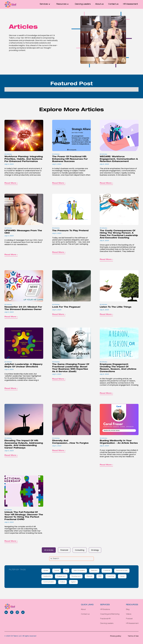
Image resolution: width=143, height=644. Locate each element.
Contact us (113, 4)
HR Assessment (130, 4)
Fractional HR (105, 619)
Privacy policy (116, 636)
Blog (128, 610)
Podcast (129, 619)
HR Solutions (105, 610)
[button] (46, 4)
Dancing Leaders (83, 4)
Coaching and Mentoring (110, 614)
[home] (11, 4)
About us (99, 4)
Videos (129, 614)
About (83, 610)
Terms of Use (133, 636)
